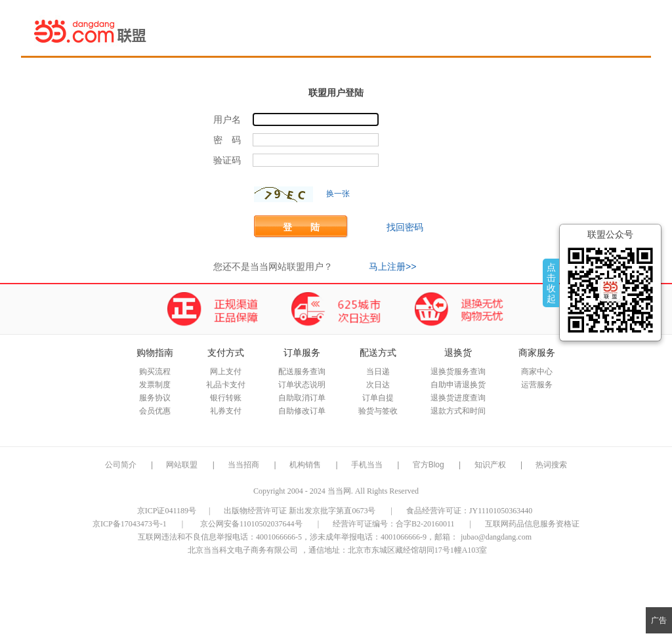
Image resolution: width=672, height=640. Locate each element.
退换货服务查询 (458, 372)
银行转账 (226, 398)
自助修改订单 (302, 411)
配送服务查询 (302, 372)
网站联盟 (182, 465)
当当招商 (243, 465)
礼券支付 (226, 411)
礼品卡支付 (226, 385)
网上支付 (226, 372)
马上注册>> (392, 267)
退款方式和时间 (458, 411)
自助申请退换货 (458, 385)
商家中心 (537, 372)
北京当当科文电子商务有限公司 (243, 550)
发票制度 (155, 385)
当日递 (378, 372)
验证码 (227, 160)
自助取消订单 (302, 398)
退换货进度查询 (458, 398)
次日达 (378, 385)
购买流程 (155, 372)
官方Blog (429, 465)
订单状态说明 (302, 385)
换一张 (338, 194)
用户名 (227, 120)
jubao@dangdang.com (496, 537)
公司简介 (121, 465)
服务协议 (155, 398)
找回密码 (405, 227)
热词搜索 (551, 465)
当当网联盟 (91, 31)
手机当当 (367, 465)
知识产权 (491, 465)
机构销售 (305, 465)
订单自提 (378, 398)
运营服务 (537, 385)
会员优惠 (155, 411)
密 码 (227, 140)
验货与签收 (378, 411)
